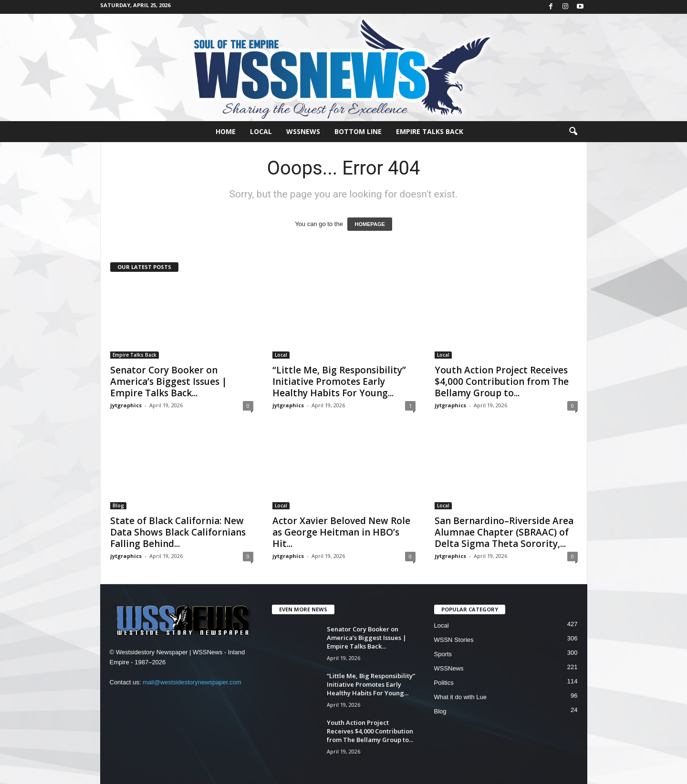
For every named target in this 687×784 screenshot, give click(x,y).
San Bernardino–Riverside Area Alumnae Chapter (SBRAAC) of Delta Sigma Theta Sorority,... (504, 532)
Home (226, 131)
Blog (118, 505)
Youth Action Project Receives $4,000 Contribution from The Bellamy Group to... (502, 382)
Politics (444, 683)
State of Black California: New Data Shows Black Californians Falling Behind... (178, 532)
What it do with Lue (461, 697)
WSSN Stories (454, 640)
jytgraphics (126, 405)
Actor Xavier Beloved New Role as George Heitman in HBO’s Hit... (341, 532)
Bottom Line (358, 131)
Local (261, 131)
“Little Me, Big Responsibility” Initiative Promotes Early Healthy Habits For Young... (339, 382)
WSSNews (303, 131)
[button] (573, 132)
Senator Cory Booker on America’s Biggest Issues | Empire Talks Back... (169, 382)
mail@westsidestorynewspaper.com (192, 682)
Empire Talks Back (430, 131)
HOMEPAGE (370, 224)
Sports (443, 654)
